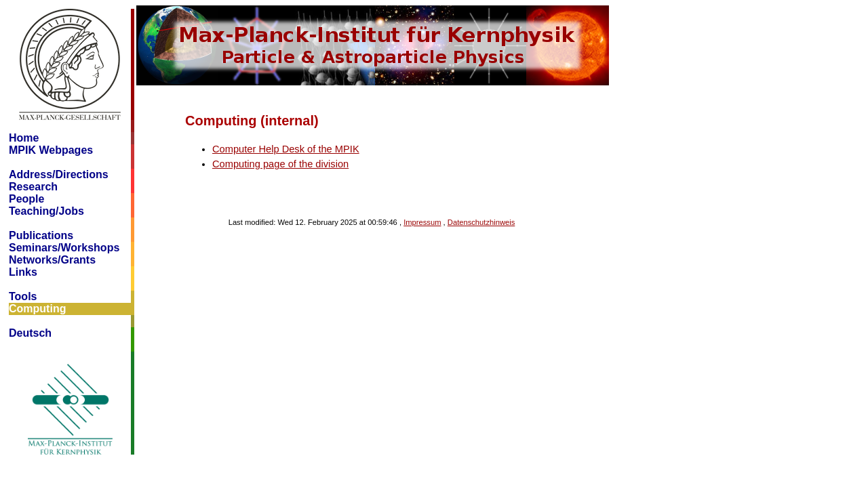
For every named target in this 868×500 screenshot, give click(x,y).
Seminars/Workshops (64, 248)
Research (33, 187)
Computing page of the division (280, 164)
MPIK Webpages (51, 150)
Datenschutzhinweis (481, 222)
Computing (37, 309)
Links (23, 272)
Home (24, 138)
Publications (41, 235)
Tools (23, 296)
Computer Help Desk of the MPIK (286, 149)
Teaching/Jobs (46, 211)
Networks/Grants (52, 260)
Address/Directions (59, 174)
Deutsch (30, 333)
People (26, 199)
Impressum (422, 222)
